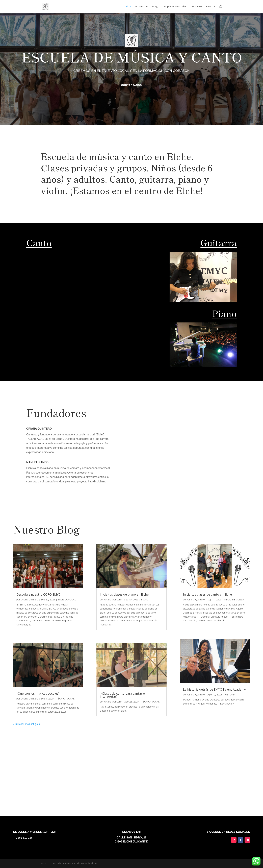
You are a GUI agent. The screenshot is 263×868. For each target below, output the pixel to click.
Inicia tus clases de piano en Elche (124, 594)
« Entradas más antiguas (26, 724)
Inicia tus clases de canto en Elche (207, 594)
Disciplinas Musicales (174, 7)
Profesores (142, 7)
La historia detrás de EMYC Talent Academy (214, 689)
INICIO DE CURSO (234, 600)
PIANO (145, 600)
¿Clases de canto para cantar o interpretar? (122, 695)
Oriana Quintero (30, 600)
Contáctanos (131, 85)
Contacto (196, 7)
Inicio (128, 7)
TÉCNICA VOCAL (67, 600)
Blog (155, 7)
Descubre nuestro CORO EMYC (38, 594)
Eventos (211, 7)
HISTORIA (230, 695)
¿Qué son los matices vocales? (38, 693)
